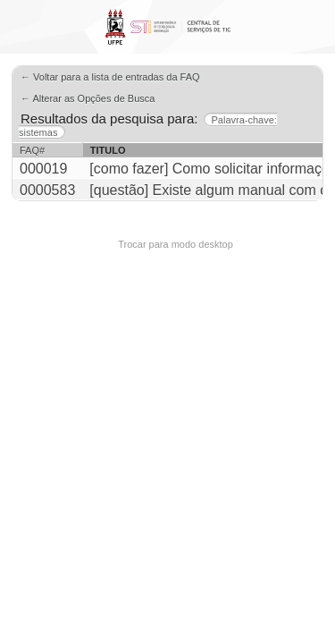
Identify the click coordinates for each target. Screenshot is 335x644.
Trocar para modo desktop (176, 244)
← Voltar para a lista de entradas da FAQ (110, 77)
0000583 (47, 190)
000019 (43, 169)
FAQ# (32, 150)
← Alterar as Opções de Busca (88, 98)
